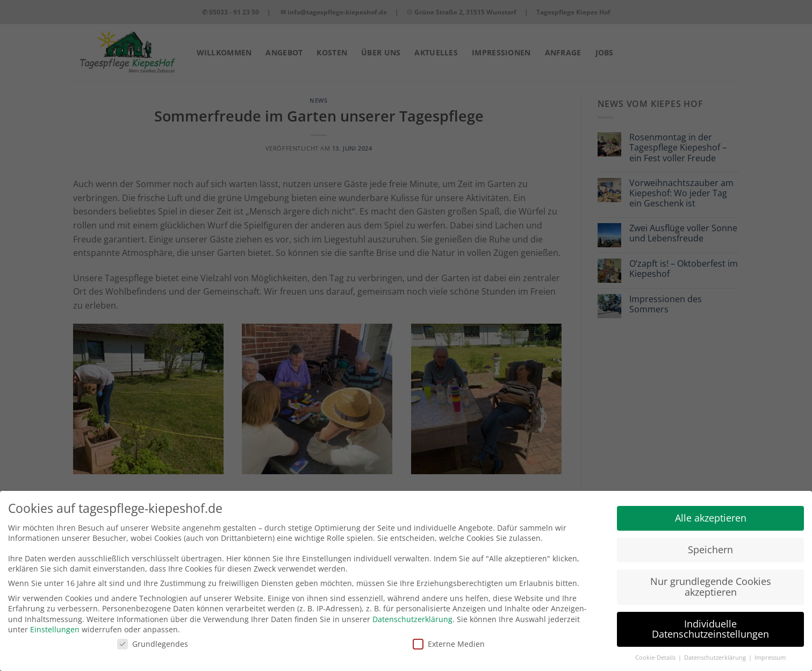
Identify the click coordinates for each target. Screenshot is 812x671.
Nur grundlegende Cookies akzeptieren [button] (711, 579)
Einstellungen (55, 621)
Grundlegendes (153, 636)
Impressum (770, 649)
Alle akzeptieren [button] (711, 510)
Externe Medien (449, 636)
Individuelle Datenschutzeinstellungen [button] (710, 621)
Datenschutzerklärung (412, 611)
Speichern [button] (710, 541)
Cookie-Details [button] (656, 649)
